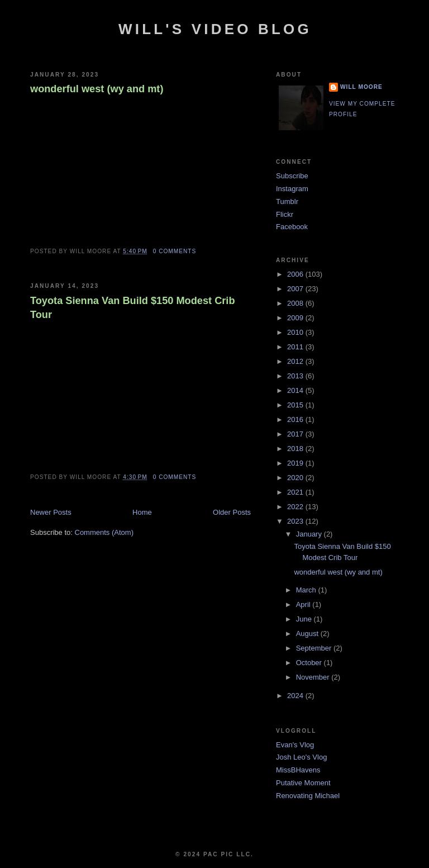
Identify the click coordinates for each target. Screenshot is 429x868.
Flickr (285, 214)
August (308, 634)
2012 (296, 361)
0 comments (175, 251)
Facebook (292, 227)
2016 (296, 419)
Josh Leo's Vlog (301, 757)
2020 (296, 478)
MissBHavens (298, 770)
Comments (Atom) (104, 532)
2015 (296, 405)
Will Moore (361, 87)
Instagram (292, 189)
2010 (296, 332)
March (307, 590)
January (310, 534)
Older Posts (232, 512)
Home (142, 512)
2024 (296, 696)
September (315, 648)
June (305, 619)
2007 (296, 289)
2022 (296, 507)
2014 (296, 390)
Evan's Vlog (295, 745)
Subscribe (292, 176)
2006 (296, 274)
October (310, 663)
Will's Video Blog (215, 29)
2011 (296, 347)
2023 (296, 521)
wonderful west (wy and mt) (97, 89)
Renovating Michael (308, 796)
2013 (296, 376)
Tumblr (287, 201)
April (304, 604)
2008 (296, 303)
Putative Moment (303, 783)
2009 (296, 318)
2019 (296, 463)
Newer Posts (51, 512)
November (314, 677)
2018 (296, 449)
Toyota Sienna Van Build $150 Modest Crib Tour (133, 308)
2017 (296, 434)
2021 (296, 492)
